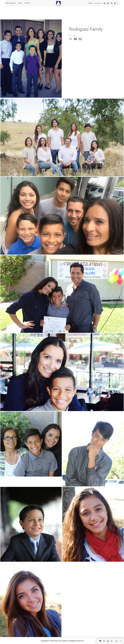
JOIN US (91, 3)
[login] (98, 3)
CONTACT (27, 3)
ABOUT (20, 3)
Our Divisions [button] (10, 3)
